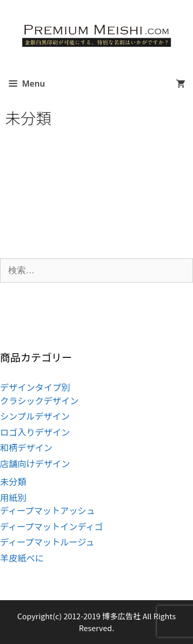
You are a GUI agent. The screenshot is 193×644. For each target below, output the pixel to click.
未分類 (13, 481)
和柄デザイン (26, 447)
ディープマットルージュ (47, 542)
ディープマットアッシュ (48, 510)
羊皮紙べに (22, 558)
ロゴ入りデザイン (35, 432)
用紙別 (13, 497)
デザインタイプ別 (35, 387)
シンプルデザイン (35, 416)
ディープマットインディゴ (52, 526)
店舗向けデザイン (35, 463)
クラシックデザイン (39, 400)
